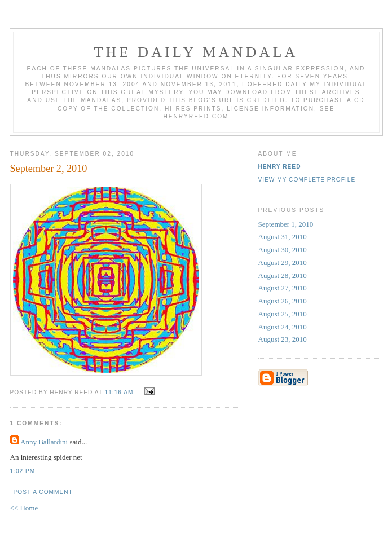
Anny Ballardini (44, 442)
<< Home (24, 508)
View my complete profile (307, 180)
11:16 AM (119, 392)
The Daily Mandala (196, 52)
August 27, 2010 (283, 288)
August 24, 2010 (283, 327)
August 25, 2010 (283, 314)
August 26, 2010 (283, 301)
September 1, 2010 (286, 224)
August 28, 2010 (283, 275)
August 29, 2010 (283, 263)
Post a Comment (43, 492)
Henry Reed (280, 167)
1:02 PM (23, 471)
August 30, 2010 (283, 250)
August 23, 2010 (283, 339)
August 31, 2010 (283, 237)
